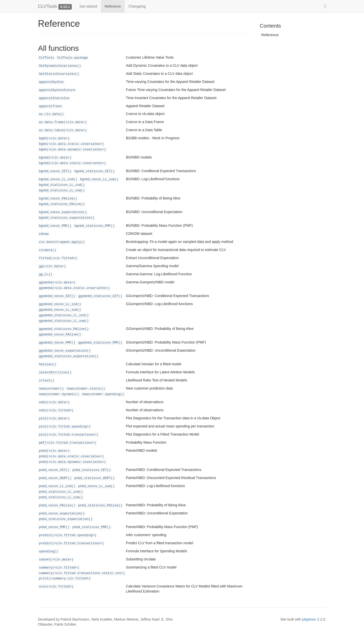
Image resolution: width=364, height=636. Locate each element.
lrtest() (47, 381)
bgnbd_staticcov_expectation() (67, 218)
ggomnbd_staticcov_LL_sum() (64, 321)
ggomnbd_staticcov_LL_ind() (64, 315)
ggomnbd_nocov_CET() (57, 296)
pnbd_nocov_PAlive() (57, 506)
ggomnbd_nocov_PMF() (57, 343)
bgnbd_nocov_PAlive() (58, 199)
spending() (49, 552)
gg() (52, 266)
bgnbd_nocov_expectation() (63, 212)
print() (65, 579)
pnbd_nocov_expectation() (62, 514)
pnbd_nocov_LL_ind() (57, 486)
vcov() (56, 587)
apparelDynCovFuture (57, 90)
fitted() (58, 258)
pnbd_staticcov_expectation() (66, 519)
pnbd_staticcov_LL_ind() (61, 492)
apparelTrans (50, 106)
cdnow (44, 234)
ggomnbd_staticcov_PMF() (100, 343)
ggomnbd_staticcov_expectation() (69, 356)
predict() (68, 535)
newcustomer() (51, 389)
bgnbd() (55, 158)
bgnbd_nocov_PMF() (55, 226)
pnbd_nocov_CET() (54, 470)
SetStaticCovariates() (59, 74)
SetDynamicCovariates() (60, 66)
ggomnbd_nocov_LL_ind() (60, 304)
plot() (54, 419)
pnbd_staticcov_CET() (92, 470)
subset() (56, 560)
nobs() (54, 402)
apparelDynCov (51, 82)
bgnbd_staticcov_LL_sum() (62, 191)
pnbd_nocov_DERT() (55, 478)
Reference (113, 6)
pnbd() (54, 451)
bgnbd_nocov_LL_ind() (58, 179)
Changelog (137, 6)
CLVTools (48, 6)
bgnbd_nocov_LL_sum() (99, 179)
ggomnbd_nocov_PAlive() (60, 335)
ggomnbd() (57, 283)
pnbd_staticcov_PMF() (92, 527)
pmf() (68, 443)
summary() (59, 568)
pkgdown (309, 619)
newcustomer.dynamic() (59, 394)
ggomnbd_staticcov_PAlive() (64, 329)
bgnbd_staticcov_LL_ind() (62, 185)
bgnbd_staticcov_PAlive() (62, 204)
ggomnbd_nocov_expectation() (65, 351)
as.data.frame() (63, 122)
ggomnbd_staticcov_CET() (100, 296)
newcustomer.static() (86, 389)
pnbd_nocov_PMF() (54, 527)
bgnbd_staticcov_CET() (94, 171)
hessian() (48, 365)
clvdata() (48, 250)
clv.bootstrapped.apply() (62, 242)
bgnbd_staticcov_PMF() (94, 226)
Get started (88, 6)
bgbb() (54, 139)
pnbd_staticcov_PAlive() (100, 506)
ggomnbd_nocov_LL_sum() (60, 310)
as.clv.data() (51, 114)
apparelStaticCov (54, 98)
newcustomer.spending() (103, 394)
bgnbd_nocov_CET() (55, 171)
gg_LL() (46, 275)
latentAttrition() (55, 373)
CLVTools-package (72, 58)
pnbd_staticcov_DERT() (94, 478)
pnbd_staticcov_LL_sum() (61, 497)
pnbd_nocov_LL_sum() (96, 486)
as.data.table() (63, 130)
